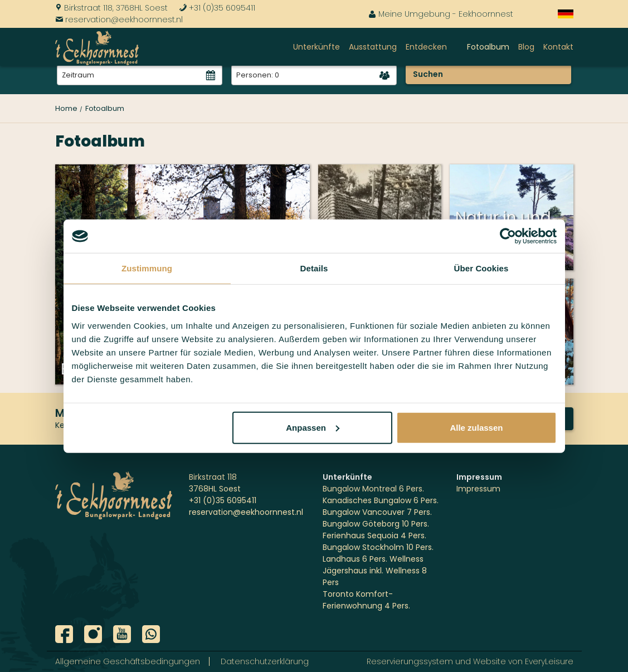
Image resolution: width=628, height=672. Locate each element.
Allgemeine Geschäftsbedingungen (128, 661)
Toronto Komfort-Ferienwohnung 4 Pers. (366, 600)
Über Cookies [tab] (481, 268)
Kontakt (558, 47)
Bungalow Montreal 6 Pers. (373, 489)
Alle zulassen (476, 427)
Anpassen (313, 427)
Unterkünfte (317, 47)
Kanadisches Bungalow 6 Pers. (381, 500)
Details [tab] (314, 268)
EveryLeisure (549, 661)
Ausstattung (373, 47)
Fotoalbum (488, 47)
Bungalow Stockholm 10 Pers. (378, 547)
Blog (526, 47)
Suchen (428, 74)
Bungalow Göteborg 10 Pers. (376, 524)
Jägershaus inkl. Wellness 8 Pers (375, 576)
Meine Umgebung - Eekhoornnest (441, 14)
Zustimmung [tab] (147, 268)
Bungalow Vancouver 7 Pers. (377, 512)
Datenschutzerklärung (265, 661)
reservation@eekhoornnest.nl (119, 20)
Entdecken (426, 47)
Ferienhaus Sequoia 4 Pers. (374, 535)
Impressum (478, 489)
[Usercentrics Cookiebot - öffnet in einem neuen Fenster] (508, 236)
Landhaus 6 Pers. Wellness (373, 559)
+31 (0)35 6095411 (217, 8)
